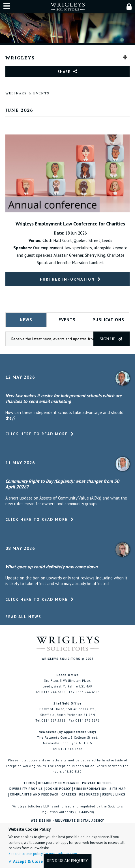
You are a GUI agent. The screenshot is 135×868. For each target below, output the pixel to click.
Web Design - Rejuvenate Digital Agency (67, 821)
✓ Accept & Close (26, 861)
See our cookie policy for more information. (43, 854)
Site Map (118, 789)
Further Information (67, 279)
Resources (89, 795)
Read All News (23, 617)
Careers (69, 795)
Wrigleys (20, 58)
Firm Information (90, 789)
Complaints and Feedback (34, 795)
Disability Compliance (59, 783)
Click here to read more (37, 434)
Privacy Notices (97, 783)
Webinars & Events (27, 93)
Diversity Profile (26, 789)
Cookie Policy (58, 789)
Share (64, 72)
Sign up (111, 339)
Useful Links (114, 795)
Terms (29, 783)
